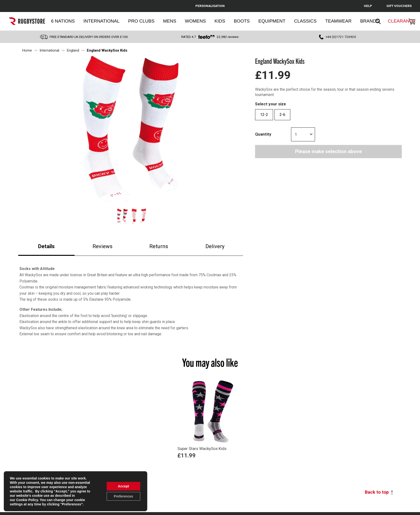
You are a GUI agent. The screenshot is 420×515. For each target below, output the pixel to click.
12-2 (264, 115)
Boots (242, 21)
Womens (195, 21)
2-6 (282, 115)
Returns (159, 246)
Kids (220, 21)
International (102, 21)
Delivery (215, 246)
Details (46, 246)
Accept (124, 486)
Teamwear (338, 21)
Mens (170, 21)
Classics (305, 21)
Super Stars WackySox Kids (202, 449)
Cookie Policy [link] (27, 500)
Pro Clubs (141, 21)
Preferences (123, 496)
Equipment (272, 21)
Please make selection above (329, 151)
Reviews (102, 246)
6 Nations (63, 21)
